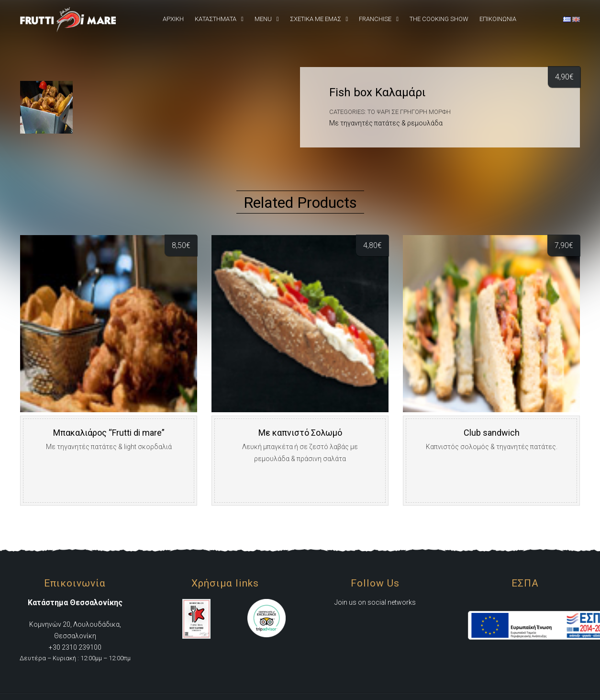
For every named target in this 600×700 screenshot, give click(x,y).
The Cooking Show (439, 19)
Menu (263, 19)
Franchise (375, 19)
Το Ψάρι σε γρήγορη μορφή (409, 112)
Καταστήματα (216, 19)
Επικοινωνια (498, 19)
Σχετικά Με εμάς (316, 19)
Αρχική (173, 19)
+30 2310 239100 (75, 647)
